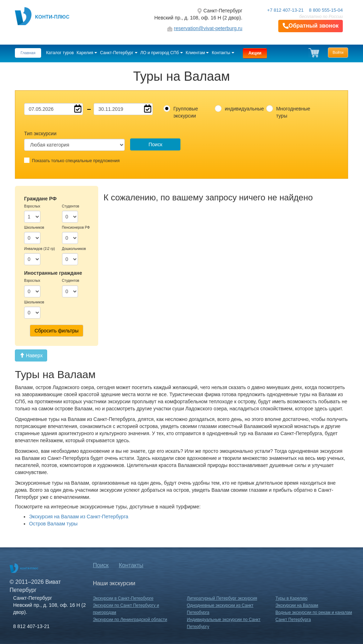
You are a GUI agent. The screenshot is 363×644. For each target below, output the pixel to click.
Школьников (34, 227)
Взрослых (32, 206)
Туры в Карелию (291, 598)
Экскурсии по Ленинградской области (130, 620)
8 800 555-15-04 (326, 10)
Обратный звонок (311, 26)
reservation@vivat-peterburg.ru (208, 28)
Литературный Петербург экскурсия (222, 598)
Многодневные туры (293, 112)
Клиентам (197, 53)
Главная (28, 53)
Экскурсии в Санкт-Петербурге (123, 598)
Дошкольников (74, 249)
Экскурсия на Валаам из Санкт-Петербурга (79, 517)
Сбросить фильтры (56, 331)
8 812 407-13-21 (31, 626)
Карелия (87, 53)
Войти (338, 52)
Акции (255, 53)
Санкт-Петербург (119, 53)
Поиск (155, 144)
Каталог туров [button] (60, 53)
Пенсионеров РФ (76, 227)
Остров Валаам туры (53, 524)
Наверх (31, 355)
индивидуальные (243, 109)
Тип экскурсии (40, 133)
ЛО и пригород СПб (162, 53)
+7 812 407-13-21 (286, 10)
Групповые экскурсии (186, 112)
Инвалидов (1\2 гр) (40, 249)
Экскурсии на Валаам (297, 605)
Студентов (71, 206)
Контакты (223, 53)
